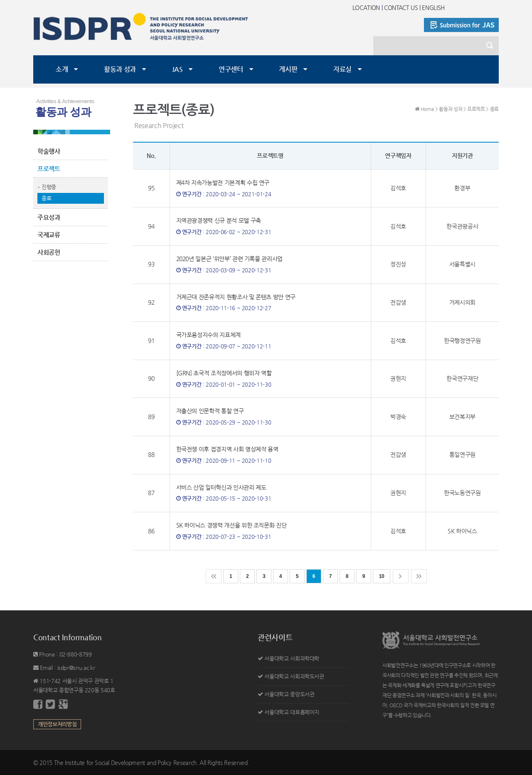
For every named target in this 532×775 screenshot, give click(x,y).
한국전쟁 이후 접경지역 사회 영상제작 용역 (227, 449)
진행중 (49, 187)
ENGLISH (433, 7)
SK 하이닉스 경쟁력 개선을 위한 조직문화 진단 (232, 525)
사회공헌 (49, 252)
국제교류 (49, 235)
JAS (177, 69)
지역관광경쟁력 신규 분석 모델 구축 (219, 220)
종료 (46, 198)
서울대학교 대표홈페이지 (292, 712)
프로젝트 (49, 169)
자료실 (342, 69)
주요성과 (49, 217)
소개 (62, 69)
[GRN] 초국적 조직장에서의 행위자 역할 (224, 373)
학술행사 (49, 151)
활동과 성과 (120, 69)
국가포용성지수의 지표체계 (208, 335)
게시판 (288, 69)
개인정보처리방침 (57, 724)
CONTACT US (401, 7)
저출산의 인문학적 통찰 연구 (210, 411)
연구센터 (231, 69)
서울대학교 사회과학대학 (292, 658)
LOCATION (366, 7)
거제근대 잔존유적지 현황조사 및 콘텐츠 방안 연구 (236, 297)
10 (382, 576)
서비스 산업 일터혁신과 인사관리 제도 (221, 487)
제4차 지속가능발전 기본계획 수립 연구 (223, 183)
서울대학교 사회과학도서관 (294, 676)
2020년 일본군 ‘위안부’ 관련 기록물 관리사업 (230, 259)
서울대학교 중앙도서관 (289, 694)
